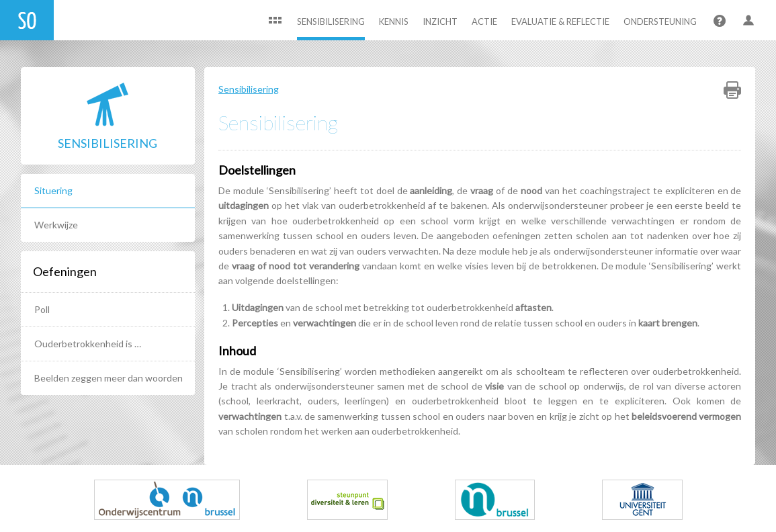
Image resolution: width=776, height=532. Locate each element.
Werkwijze (56, 225)
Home (275, 22)
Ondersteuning (660, 21)
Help (719, 22)
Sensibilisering (331, 21)
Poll (42, 309)
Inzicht (440, 21)
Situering (53, 190)
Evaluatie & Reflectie (560, 21)
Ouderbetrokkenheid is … (88, 344)
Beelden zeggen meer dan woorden (109, 378)
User (749, 22)
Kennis (394, 21)
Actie (484, 21)
